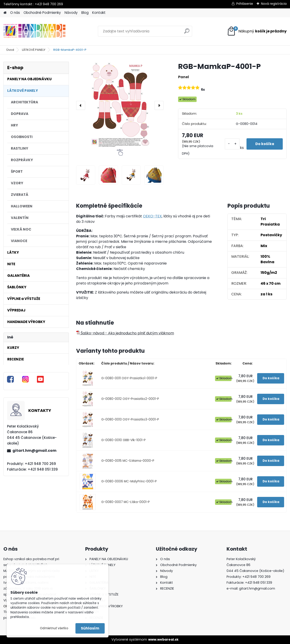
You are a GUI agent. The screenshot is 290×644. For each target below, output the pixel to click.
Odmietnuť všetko (54, 628)
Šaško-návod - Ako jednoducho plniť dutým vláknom (125, 333)
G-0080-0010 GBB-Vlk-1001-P (123, 440)
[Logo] (35, 31)
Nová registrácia (274, 4)
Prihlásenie (245, 4)
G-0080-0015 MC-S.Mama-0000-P (128, 461)
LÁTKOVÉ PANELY (34, 50)
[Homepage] (5, 13)
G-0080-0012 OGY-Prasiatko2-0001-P (130, 399)
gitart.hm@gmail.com (34, 451)
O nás (15, 13)
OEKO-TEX (152, 216)
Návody (71, 13)
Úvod (10, 50)
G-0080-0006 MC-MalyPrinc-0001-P (129, 481)
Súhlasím (90, 628)
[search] (187, 33)
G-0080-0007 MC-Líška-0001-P (126, 502)
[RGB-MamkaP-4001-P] (120, 105)
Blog (85, 13)
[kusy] (231, 144)
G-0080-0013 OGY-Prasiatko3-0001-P (130, 419)
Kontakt (99, 13)
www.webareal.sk (163, 639)
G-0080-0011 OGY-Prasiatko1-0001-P (129, 378)
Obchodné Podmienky (42, 13)
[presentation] (81, 105)
